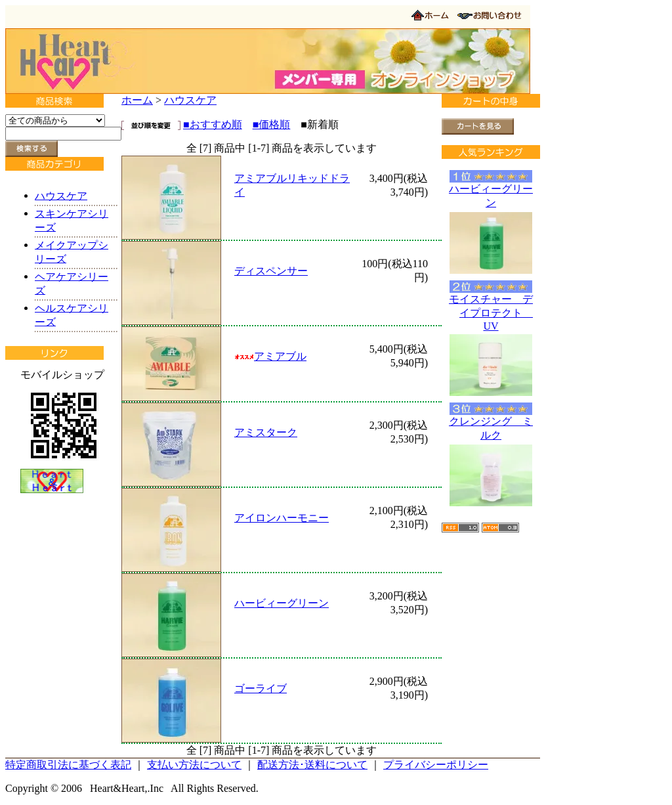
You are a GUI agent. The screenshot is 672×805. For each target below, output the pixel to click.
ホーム (137, 100)
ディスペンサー (271, 271)
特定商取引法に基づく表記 (68, 765)
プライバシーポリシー (436, 765)
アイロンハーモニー (282, 518)
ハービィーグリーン (282, 603)
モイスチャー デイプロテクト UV (491, 313)
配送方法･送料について (312, 765)
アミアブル (270, 356)
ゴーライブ (261, 688)
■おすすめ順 (213, 124)
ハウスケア (190, 100)
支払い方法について (194, 765)
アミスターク (266, 432)
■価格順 (272, 124)
